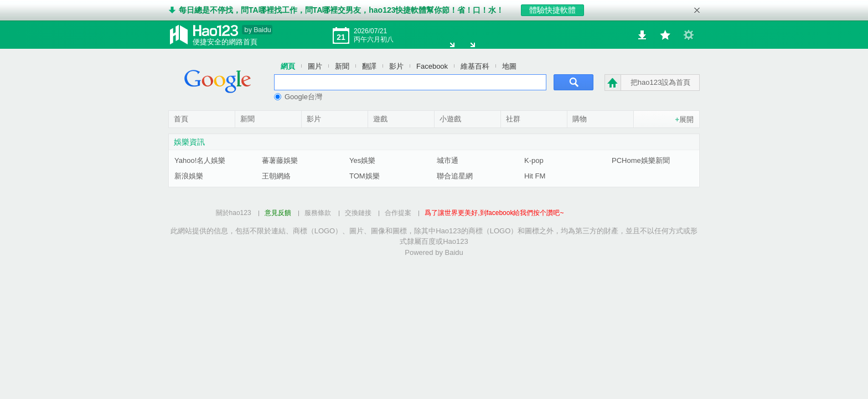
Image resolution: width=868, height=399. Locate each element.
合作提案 (398, 212)
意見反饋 (278, 212)
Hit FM (535, 175)
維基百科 (475, 66)
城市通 (448, 160)
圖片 (315, 66)
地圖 (509, 66)
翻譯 (369, 66)
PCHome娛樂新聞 (641, 160)
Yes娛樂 (362, 160)
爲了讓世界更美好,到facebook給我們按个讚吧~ (494, 212)
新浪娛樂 (189, 175)
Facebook (432, 66)
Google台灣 (298, 96)
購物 (580, 118)
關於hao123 (234, 212)
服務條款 (318, 212)
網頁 (288, 66)
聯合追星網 (455, 175)
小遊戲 (450, 118)
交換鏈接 (358, 212)
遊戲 (380, 118)
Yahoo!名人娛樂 (200, 160)
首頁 (181, 118)
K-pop (534, 160)
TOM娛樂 (365, 175)
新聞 (342, 66)
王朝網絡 (276, 175)
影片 (396, 66)
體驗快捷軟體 (552, 10)
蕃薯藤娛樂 (280, 160)
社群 (513, 118)
